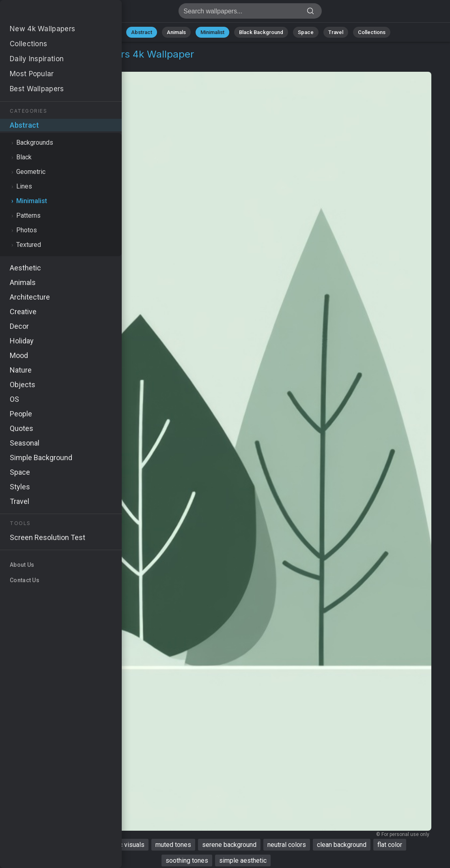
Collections (372, 32)
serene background (229, 845)
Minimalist (212, 32)
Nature (108, 32)
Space (306, 32)
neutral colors (287, 845)
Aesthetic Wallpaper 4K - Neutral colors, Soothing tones (49, 13)
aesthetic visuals (120, 845)
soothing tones (187, 860)
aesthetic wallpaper (57, 845)
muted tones (173, 845)
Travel (336, 32)
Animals (176, 32)
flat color (390, 845)
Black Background (261, 32)
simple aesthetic (243, 860)
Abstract (142, 32)
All (83, 32)
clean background (342, 845)
